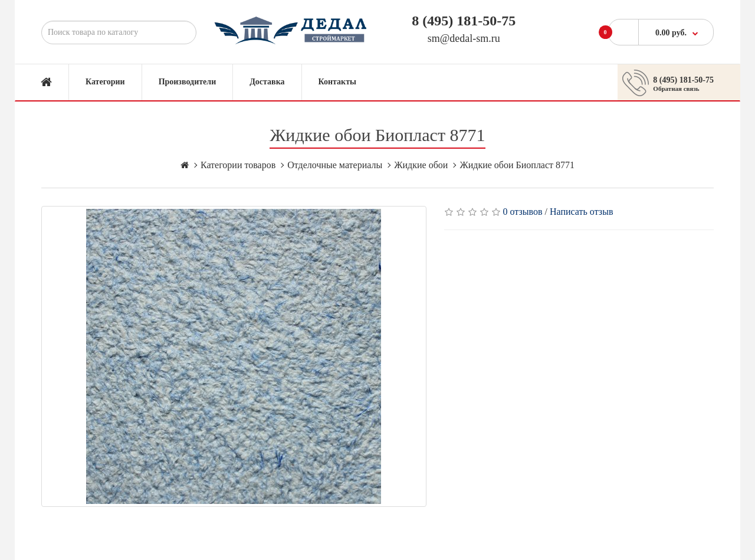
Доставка (267, 82)
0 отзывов (523, 212)
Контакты (337, 82)
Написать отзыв (581, 212)
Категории (105, 82)
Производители (188, 82)
